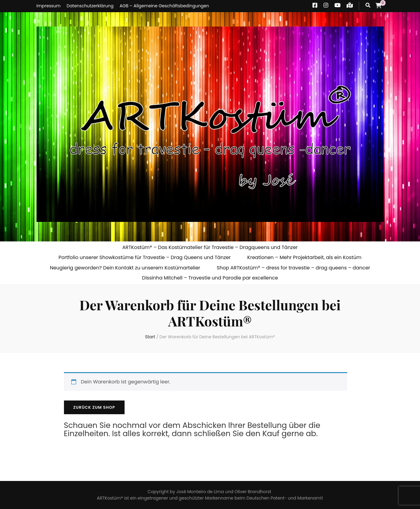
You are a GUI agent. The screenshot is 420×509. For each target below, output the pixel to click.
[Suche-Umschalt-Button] (368, 6)
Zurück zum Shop (94, 407)
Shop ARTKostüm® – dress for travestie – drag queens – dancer (294, 268)
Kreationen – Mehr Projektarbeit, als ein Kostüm (304, 257)
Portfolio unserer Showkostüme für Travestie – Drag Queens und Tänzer (145, 257)
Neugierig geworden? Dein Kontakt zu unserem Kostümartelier (125, 268)
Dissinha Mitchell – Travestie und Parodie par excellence (210, 278)
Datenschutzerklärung (90, 6)
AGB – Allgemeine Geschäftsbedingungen (164, 6)
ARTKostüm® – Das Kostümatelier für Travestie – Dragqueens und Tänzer (210, 247)
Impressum (49, 6)
